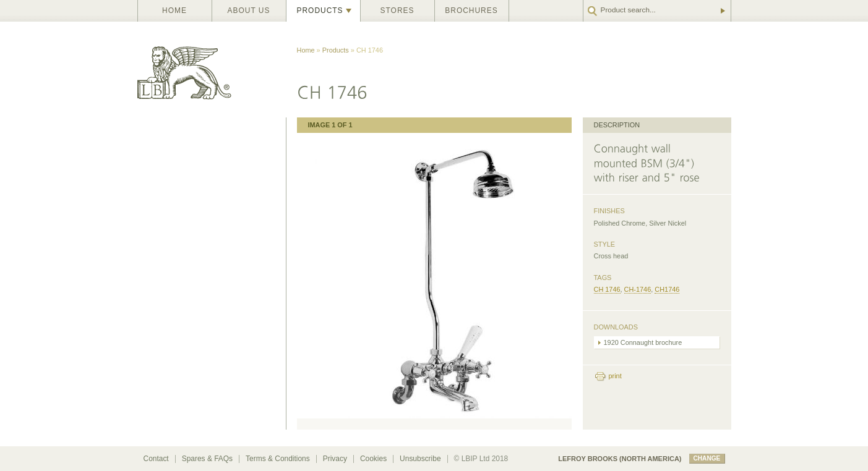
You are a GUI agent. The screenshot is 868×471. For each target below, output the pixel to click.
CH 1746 (607, 289)
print (615, 376)
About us (249, 11)
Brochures (471, 11)
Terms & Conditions (278, 459)
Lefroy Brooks (212, 70)
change (707, 458)
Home (174, 11)
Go (722, 11)
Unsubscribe (420, 459)
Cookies (373, 459)
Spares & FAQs (207, 459)
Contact (156, 459)
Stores (397, 11)
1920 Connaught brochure (643, 342)
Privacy (335, 459)
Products (320, 11)
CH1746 (667, 289)
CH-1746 (638, 289)
